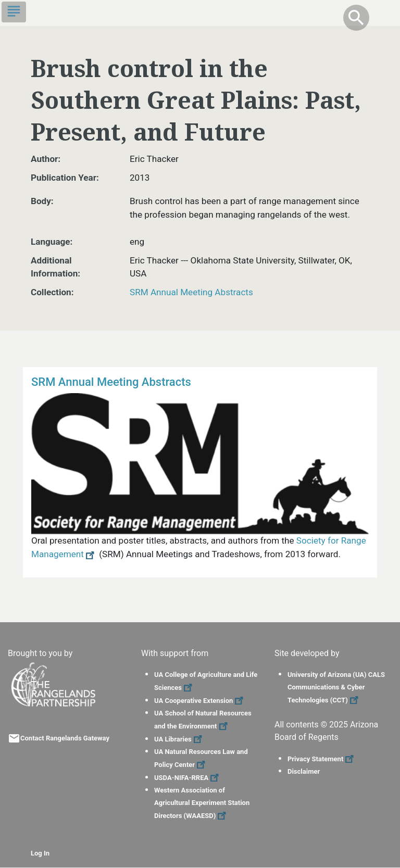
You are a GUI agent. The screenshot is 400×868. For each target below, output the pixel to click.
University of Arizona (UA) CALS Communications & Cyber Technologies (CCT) (336, 687)
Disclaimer (304, 771)
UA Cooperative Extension (200, 701)
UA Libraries (179, 739)
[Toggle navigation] (14, 12)
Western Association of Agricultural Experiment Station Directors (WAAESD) (202, 803)
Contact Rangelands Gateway (65, 738)
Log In (40, 853)
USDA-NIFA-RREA (188, 778)
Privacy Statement (322, 759)
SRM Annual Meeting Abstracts (191, 292)
